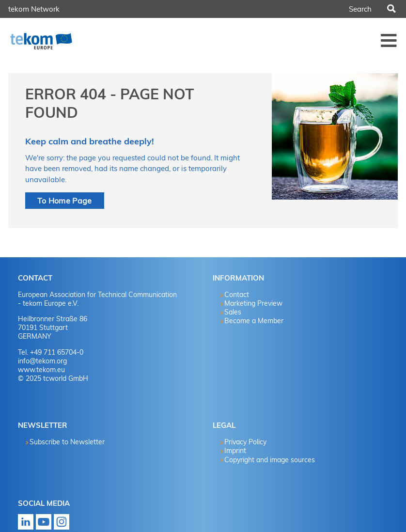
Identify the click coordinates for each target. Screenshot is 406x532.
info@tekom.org (42, 361)
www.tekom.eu (41, 370)
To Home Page (65, 201)
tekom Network (34, 9)
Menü (389, 40)
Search (391, 9)
